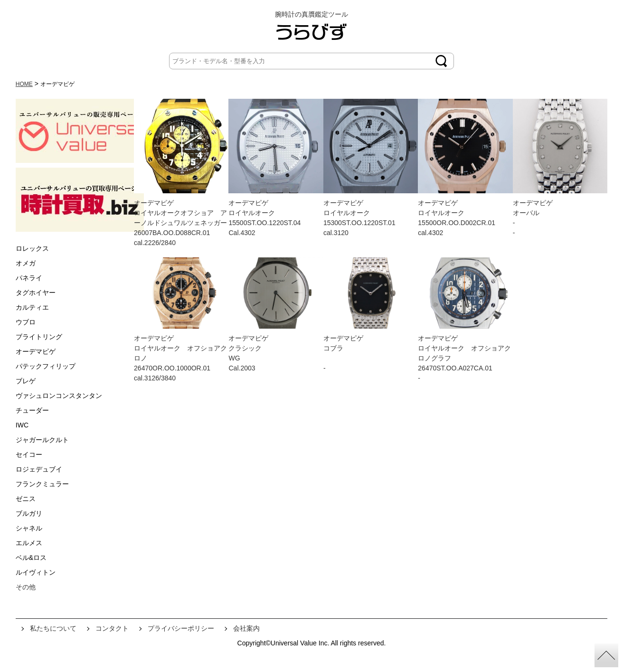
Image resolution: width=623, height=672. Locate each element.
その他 (26, 587)
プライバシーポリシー (181, 628)
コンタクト (112, 628)
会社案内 (246, 628)
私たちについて (53, 628)
